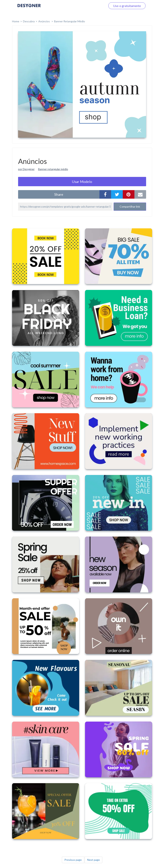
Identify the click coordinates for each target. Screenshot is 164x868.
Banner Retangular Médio (70, 21)
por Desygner (26, 169)
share (59, 194)
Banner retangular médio (53, 169)
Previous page (73, 860)
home (16, 21)
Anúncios (44, 21)
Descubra (29, 21)
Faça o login (94, 6)
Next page (93, 860)
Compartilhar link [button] (130, 207)
